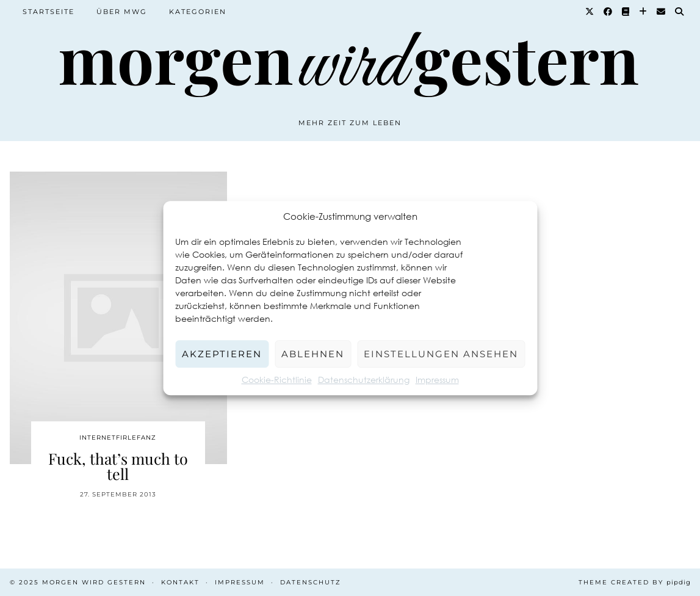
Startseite (49, 12)
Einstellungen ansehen (441, 354)
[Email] (662, 12)
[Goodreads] (626, 12)
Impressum (437, 380)
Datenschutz (311, 582)
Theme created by (635, 582)
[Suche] (680, 12)
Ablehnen (313, 354)
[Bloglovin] (644, 12)
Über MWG (122, 12)
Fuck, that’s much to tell (118, 466)
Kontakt (180, 582)
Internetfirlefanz (118, 438)
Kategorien (198, 12)
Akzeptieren (222, 354)
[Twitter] (590, 12)
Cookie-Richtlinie (277, 380)
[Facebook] (608, 12)
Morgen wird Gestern (94, 582)
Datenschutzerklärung (364, 380)
